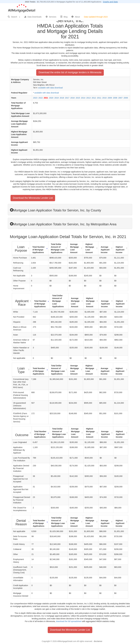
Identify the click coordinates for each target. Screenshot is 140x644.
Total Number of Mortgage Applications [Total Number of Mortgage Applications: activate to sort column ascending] (38, 250)
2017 (67, 98)
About (76, 17)
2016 (73, 98)
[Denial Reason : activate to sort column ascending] (21, 522)
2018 (62, 98)
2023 (35, 98)
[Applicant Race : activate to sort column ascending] (22, 301)
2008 (115, 98)
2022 (41, 98)
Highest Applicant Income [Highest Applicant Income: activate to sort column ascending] (120, 250)
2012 (94, 98)
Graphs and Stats (110, 2)
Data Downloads (33, 17)
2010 (104, 98)
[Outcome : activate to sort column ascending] (22, 433)
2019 (57, 98)
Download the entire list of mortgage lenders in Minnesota (70, 72)
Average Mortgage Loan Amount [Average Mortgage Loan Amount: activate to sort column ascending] (74, 248)
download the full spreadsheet (69, 621)
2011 (99, 98)
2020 (51, 98)
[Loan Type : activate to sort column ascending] (21, 370)
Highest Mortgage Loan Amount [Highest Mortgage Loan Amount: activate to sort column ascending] (90, 248)
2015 (78, 98)
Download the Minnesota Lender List (33, 198)
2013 (89, 98)
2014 (83, 98)
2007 (120, 98)
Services (51, 17)
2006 (126, 98)
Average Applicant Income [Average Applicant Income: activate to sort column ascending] (105, 250)
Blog (64, 17)
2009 (110, 98)
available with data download (50, 88)
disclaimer (98, 641)
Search (14, 17)
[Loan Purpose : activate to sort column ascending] (21, 248)
